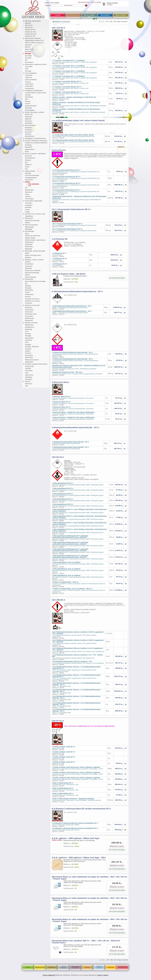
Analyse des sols (31, 34)
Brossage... (29, 58)
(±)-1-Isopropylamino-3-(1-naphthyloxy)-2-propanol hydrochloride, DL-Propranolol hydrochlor (76, 172)
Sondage (28, 345)
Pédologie (28, 268)
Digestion (28, 119)
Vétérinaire (29, 384)
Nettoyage (29, 249)
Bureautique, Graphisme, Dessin (36, 64)
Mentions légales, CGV (89, 16)
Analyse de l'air (30, 30)
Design (87, 967)
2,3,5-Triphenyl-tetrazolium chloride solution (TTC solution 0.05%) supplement (78, 634)
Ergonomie (29, 147)
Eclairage (28, 130)
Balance (28, 47)
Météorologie (29, 227)
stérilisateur (29, 355)
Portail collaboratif (49, 975)
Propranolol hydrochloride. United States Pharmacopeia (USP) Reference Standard (79, 199)
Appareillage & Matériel (33, 38)
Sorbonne (28, 349)
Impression (29, 192)
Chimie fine (52, 967)
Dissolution (29, 123)
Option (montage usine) (33, 255)
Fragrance (28, 165)
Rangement (29, 321)
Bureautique (29, 62)
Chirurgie (28, 71)
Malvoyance (29, 218)
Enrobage (28, 145)
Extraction (28, 156)
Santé (28, 967)
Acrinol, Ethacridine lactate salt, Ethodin (75, 824)
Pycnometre (29, 316)
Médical (28, 223)
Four (27, 162)
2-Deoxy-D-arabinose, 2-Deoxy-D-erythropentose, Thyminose (73, 397)
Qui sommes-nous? (74, 15)
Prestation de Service (32, 299)
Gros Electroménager (32, 175)
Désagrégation (30, 110)
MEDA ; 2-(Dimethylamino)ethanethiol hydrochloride (72, 307)
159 (114, 22)
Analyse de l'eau (31, 32)
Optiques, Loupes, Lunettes (34, 260)
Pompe (27, 292)
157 (107, 22)
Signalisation (29, 338)
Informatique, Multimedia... (34, 201)
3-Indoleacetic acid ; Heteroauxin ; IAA (65, 784)
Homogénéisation (31, 178)
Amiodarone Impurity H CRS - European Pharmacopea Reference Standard (77, 373)
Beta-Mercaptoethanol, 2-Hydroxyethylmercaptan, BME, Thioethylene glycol (78, 484)
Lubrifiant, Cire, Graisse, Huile (35, 214)
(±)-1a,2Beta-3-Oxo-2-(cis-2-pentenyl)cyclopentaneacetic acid (73, 136)
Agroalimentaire (40, 967)
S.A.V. (27, 331)
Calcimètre (29, 67)
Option (27, 253)
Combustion (29, 86)
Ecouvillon (28, 132)
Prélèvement (29, 294)
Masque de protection (32, 221)
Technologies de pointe (75, 967)
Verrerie (28, 381)
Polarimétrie (29, 290)
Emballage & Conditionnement (35, 138)
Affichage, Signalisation (33, 21)
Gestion (106, 975)
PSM (30, 186)
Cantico (100, 975)
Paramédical (29, 264)
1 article (110, 5)
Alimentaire (29, 27)
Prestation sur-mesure (32, 301)
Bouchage (28, 56)
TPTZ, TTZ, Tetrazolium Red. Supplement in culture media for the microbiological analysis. (77, 669)
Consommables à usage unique (36, 93)
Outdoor (28, 262)
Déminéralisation (31, 106)
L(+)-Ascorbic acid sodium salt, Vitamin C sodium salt (70, 82)
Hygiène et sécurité (99, 967)
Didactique (29, 117)
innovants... (29, 203)
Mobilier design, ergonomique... (36, 240)
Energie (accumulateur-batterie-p (36, 143)
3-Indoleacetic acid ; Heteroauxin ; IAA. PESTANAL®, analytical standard (77, 800)
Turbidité (28, 368)
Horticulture (29, 180)
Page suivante (122, 22)
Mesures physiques (31, 225)
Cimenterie (29, 75)
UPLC (27, 373)
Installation (29, 205)
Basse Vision (29, 49)
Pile (26, 284)
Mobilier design (30, 238)
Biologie (28, 54)
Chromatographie (31, 73)
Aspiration (28, 45)
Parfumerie (29, 266)
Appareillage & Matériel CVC (35, 41)
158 (111, 22)
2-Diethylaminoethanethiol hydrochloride (71, 443)
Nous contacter (121, 15)
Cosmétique (29, 97)
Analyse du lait (30, 36)
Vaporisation (29, 375)
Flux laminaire (34, 184)
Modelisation (29, 242)
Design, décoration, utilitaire (35, 112)
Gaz (26, 169)
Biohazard (28, 51)
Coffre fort (28, 78)
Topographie (29, 362)
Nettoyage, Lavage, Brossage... (36, 251)
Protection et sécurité (32, 305)
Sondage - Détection (32, 347)
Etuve (27, 152)
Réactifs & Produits (31, 323)
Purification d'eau (31, 314)
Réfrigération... (30, 327)
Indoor (27, 194)
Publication (29, 308)
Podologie (28, 288)
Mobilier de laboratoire (33, 236)
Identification (29, 190)
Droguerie (28, 128)
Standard (28, 353)
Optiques (28, 257)
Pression (28, 297)
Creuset (28, 101)
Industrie (28, 197)
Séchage (28, 334)
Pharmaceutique (31, 277)
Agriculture (29, 25)
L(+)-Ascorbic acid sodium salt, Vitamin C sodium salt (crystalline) (75, 61)
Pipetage (28, 286)
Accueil (58, 15)
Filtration (28, 160)
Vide (27, 386)
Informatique (29, 199)
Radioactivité (29, 318)
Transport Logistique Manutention (36, 364)
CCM (27, 69)
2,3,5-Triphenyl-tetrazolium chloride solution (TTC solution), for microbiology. (78, 662)
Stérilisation (29, 358)
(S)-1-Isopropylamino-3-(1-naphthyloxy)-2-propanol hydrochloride (74, 225)
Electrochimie (30, 136)
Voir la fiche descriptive (117, 278)
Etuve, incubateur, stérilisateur (35, 154)
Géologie (28, 173)
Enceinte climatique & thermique (36, 141)
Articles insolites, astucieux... (35, 43)
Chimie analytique (64, 967)
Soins (27, 342)
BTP (26, 60)
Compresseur (30, 88)
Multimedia (29, 244)
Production (29, 303)
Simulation (29, 340)
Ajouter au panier (117, 846)
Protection (111, 967)
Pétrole (27, 275)
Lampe (27, 210)
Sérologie (28, 336)
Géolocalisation (30, 171)
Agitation (28, 23)
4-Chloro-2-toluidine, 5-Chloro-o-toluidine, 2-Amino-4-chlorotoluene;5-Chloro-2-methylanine (79, 584)
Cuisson (28, 104)
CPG (26, 99)
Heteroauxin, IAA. (64, 748)
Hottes (28, 182)
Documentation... (31, 125)
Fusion (27, 167)
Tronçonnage (29, 366)
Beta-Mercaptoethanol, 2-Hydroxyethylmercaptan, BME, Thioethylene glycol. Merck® (78, 564)
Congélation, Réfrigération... (35, 91)
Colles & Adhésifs (31, 80)
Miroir (27, 234)
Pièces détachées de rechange (35, 281)
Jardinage (28, 207)
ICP (26, 188)
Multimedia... (29, 247)
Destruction (29, 114)
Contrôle (28, 95)
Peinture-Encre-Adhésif (33, 271)
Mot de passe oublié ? (84, 2)
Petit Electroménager (32, 273)
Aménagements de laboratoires (123, 967)
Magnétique (29, 216)
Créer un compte (96, 2)
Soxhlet (28, 351)
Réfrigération (29, 325)
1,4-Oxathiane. (59, 254)
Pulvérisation (29, 310)
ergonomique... (30, 149)
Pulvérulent (29, 312)
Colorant (28, 82)
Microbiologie (30, 231)
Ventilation (29, 379)
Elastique (28, 134)
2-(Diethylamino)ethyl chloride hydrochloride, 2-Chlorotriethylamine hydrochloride (75, 354)
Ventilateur (29, 377)
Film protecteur (30, 158)
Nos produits (105, 15)
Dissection (29, 121)
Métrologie (29, 229)
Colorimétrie (29, 84)
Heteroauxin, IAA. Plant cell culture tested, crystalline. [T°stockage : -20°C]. (78, 768)
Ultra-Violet (29, 371)
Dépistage (28, 108)
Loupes (27, 212)
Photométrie (29, 279)
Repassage (29, 329)
